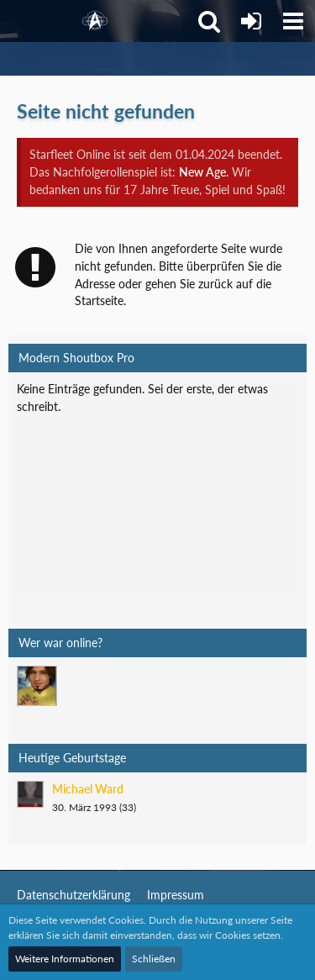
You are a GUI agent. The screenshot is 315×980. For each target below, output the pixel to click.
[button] (293, 21)
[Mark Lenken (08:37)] (37, 686)
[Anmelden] (251, 21)
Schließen (154, 959)
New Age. (204, 172)
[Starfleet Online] (95, 21)
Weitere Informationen (65, 959)
